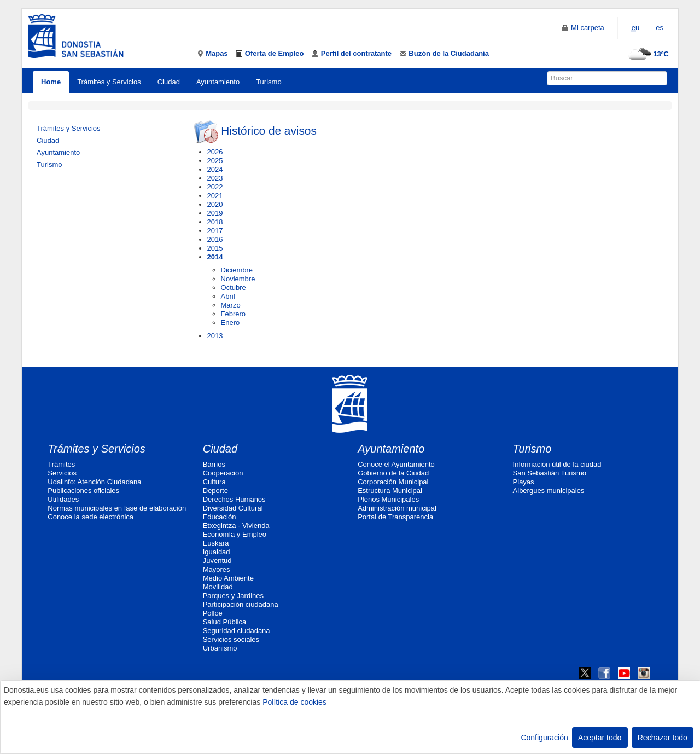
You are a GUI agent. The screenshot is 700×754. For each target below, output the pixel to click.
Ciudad (169, 82)
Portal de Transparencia (395, 517)
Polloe (213, 613)
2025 (215, 161)
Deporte (215, 491)
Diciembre (237, 270)
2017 (215, 231)
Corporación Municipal (393, 482)
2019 (215, 213)
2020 (215, 204)
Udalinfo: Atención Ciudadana (94, 482)
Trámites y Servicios (109, 82)
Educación (220, 517)
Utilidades (63, 499)
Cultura (214, 482)
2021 (215, 196)
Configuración (544, 738)
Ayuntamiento (218, 82)
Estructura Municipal (390, 491)
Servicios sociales (231, 639)
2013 (215, 336)
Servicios (62, 473)
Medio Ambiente (228, 578)
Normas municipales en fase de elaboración (117, 508)
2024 (215, 169)
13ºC (647, 54)
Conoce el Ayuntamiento (396, 464)
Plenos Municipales (388, 499)
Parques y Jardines (233, 596)
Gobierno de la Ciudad (393, 473)
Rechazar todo (663, 738)
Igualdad (217, 552)
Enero (231, 323)
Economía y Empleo (235, 534)
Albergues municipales (549, 491)
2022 (215, 187)
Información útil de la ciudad (557, 464)
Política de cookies (294, 702)
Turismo (269, 82)
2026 (215, 152)
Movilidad (218, 587)
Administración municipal (397, 508)
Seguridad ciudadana (237, 631)
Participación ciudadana (241, 604)
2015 (215, 248)
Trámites (61, 464)
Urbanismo (220, 648)
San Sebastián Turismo (550, 473)
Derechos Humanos (234, 499)
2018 (215, 222)
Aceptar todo (600, 738)
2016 (215, 239)
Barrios (214, 464)
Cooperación (223, 473)
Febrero (234, 314)
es (660, 28)
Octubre (234, 288)
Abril (228, 296)
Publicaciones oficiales (83, 491)
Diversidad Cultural (233, 508)
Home (51, 82)
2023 (215, 178)
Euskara (216, 543)
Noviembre (238, 279)
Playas (524, 482)
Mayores (217, 569)
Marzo (231, 305)
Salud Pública (225, 622)
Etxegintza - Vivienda (236, 526)
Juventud (217, 561)
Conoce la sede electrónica (91, 517)
